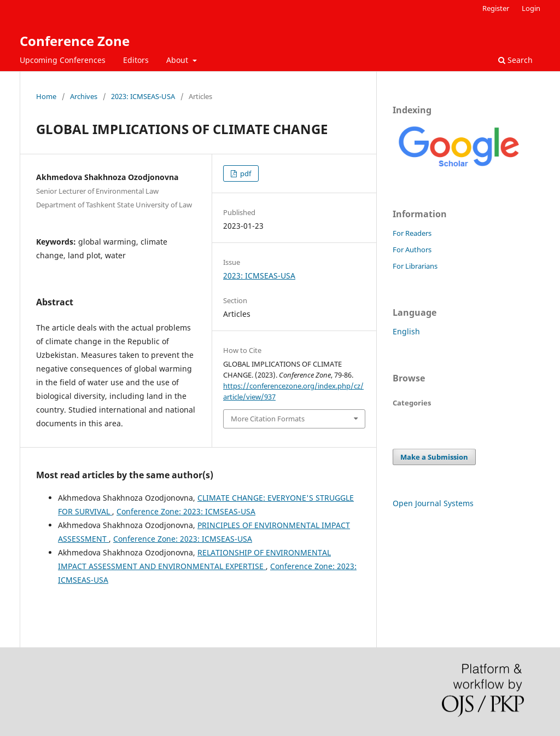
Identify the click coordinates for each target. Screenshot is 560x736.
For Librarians (415, 266)
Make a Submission (434, 457)
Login (531, 8)
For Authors (412, 250)
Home (46, 96)
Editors (136, 60)
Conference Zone (75, 41)
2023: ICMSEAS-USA (143, 96)
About (178, 60)
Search (515, 60)
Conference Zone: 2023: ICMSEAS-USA (186, 511)
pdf (245, 173)
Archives (84, 96)
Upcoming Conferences (63, 60)
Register (496, 8)
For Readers (412, 233)
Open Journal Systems (433, 503)
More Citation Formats (268, 419)
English (406, 331)
